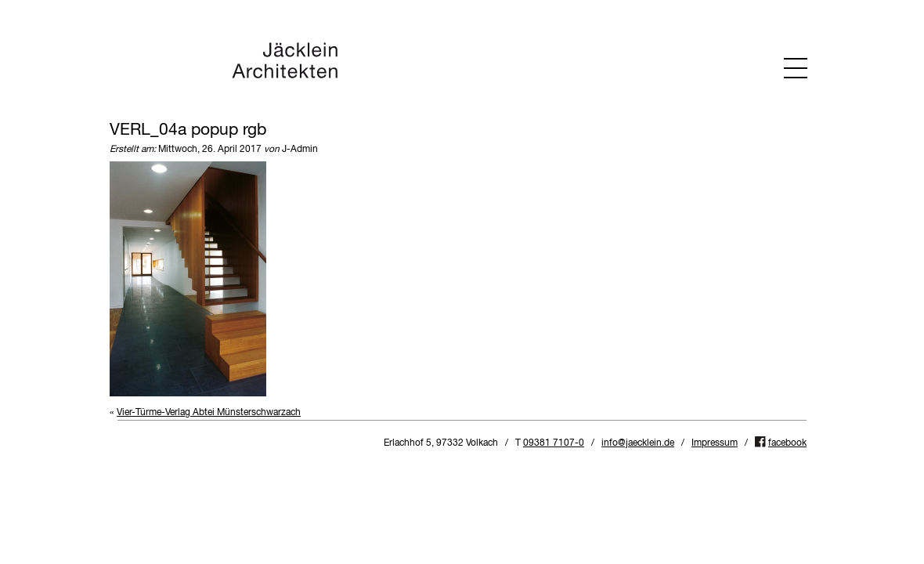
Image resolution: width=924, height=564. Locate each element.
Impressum (715, 443)
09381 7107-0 (554, 443)
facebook (787, 443)
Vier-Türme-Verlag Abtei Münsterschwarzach (209, 413)
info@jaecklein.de (638, 443)
